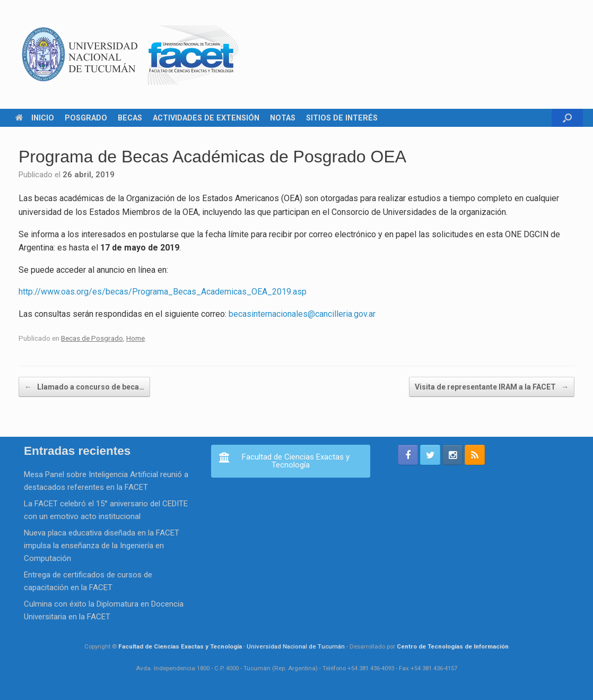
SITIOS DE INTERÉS (342, 118)
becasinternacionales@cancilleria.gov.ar (302, 314)
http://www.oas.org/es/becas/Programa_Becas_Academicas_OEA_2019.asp (163, 292)
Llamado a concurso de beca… (84, 387)
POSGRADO (86, 118)
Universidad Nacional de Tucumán (296, 646)
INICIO (35, 118)
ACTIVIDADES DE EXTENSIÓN (206, 118)
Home (136, 338)
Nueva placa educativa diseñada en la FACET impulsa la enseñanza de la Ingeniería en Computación (102, 546)
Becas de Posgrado (92, 338)
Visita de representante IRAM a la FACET (492, 387)
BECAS (130, 118)
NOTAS (283, 118)
